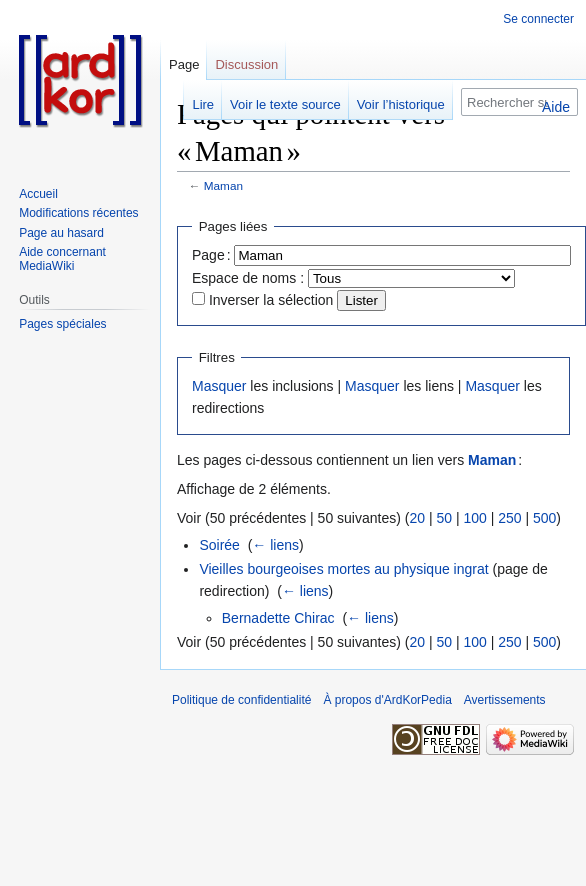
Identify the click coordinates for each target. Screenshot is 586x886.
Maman (223, 185)
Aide (556, 107)
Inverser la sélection (271, 300)
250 (509, 518)
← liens (275, 545)
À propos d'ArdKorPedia (387, 700)
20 (417, 518)
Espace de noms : (248, 278)
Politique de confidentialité (241, 700)
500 (544, 518)
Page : (211, 255)
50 (444, 518)
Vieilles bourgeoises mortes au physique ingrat (343, 569)
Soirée (219, 545)
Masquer (219, 386)
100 (474, 518)
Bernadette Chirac (278, 618)
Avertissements (505, 700)
